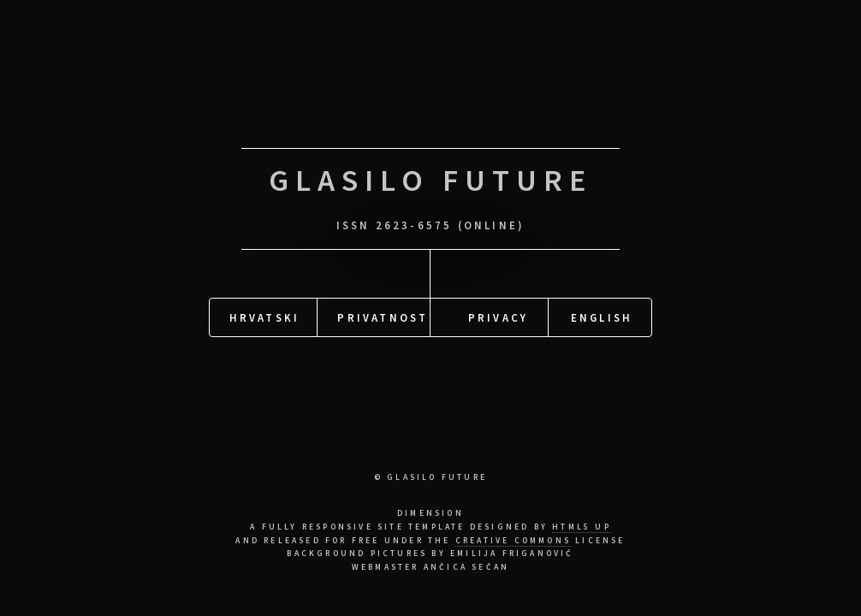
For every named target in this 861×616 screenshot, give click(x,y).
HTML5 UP (582, 527)
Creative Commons (513, 541)
